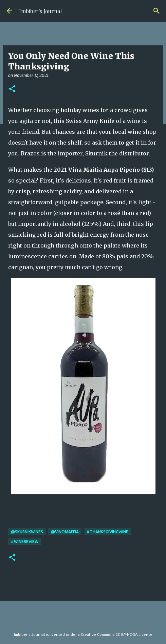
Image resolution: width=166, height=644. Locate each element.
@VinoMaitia (65, 532)
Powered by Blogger (83, 621)
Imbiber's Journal (40, 11)
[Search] (156, 11)
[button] (12, 89)
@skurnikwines (27, 532)
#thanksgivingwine (107, 532)
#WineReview (25, 542)
